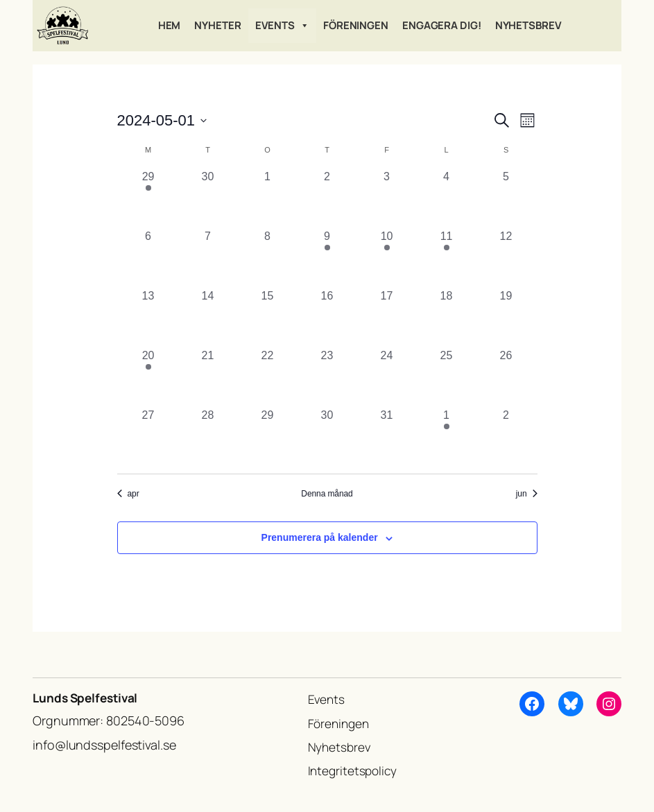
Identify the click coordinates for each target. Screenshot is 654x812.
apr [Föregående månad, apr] (128, 494)
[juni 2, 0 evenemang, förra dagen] (506, 437)
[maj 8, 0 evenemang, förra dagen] (268, 258)
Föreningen (356, 25)
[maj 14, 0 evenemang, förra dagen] (208, 318)
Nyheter (217, 25)
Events (282, 26)
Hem (170, 25)
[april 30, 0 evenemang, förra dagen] (208, 198)
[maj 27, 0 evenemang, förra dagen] (148, 437)
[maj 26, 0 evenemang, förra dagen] (506, 377)
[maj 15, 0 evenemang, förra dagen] (268, 318)
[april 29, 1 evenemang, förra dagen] (148, 198)
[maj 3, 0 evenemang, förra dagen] (387, 198)
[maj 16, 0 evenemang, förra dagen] (327, 318)
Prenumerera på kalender (320, 537)
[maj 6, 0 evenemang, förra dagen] (148, 258)
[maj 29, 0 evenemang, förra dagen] (268, 437)
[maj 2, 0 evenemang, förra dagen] (327, 198)
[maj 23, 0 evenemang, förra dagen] (327, 377)
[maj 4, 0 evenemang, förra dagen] (447, 198)
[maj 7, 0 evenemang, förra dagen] (208, 258)
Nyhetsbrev (528, 25)
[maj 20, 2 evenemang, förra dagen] (148, 377)
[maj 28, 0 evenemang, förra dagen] (208, 437)
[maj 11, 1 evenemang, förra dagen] (447, 258)
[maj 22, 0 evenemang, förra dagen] (268, 377)
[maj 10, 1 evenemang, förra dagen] (387, 258)
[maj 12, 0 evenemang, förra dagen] (506, 258)
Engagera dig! (442, 25)
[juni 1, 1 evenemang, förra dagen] (447, 437)
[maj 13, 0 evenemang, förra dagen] (148, 318)
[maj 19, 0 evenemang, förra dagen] (506, 318)
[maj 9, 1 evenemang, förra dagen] (327, 258)
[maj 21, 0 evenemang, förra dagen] (208, 377)
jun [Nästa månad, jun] (527, 494)
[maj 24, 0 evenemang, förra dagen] (387, 377)
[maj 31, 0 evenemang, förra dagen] (387, 437)
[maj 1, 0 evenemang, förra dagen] (268, 198)
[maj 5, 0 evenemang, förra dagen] (506, 198)
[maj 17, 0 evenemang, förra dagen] (387, 318)
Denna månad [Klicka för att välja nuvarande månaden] (327, 494)
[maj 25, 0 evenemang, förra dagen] (447, 377)
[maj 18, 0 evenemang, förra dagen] (447, 318)
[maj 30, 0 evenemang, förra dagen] (327, 437)
